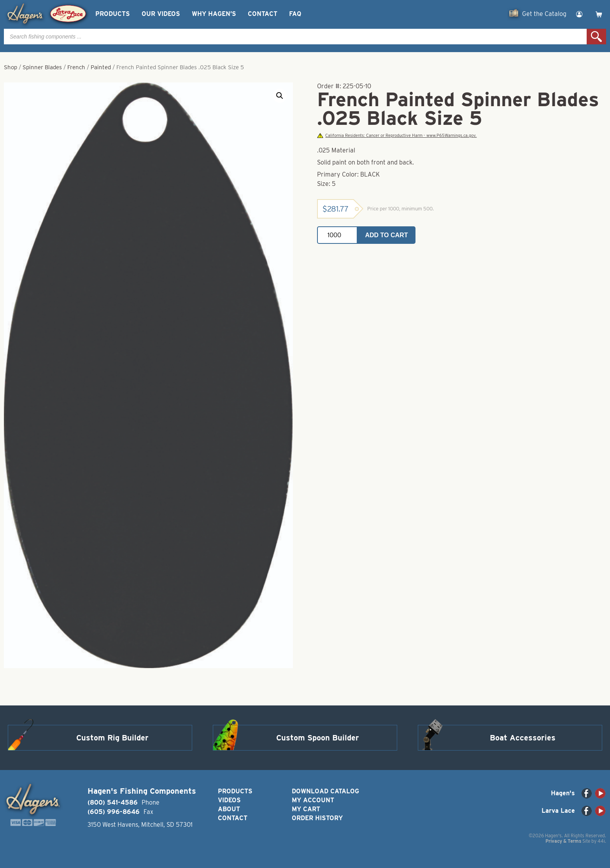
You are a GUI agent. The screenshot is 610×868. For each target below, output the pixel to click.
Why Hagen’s (214, 14)
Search (596, 37)
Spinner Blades (42, 67)
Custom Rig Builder (112, 738)
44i (601, 841)
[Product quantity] (337, 235)
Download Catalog (325, 791)
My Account (313, 800)
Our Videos (161, 14)
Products (113, 14)
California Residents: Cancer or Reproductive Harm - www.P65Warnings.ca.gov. (397, 136)
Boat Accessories (523, 738)
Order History (317, 818)
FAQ (295, 14)
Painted (101, 67)
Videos (229, 800)
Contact (263, 14)
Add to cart (387, 235)
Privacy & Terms (563, 841)
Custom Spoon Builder (318, 738)
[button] (280, 96)
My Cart (306, 809)
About (229, 809)
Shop (11, 67)
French (76, 67)
